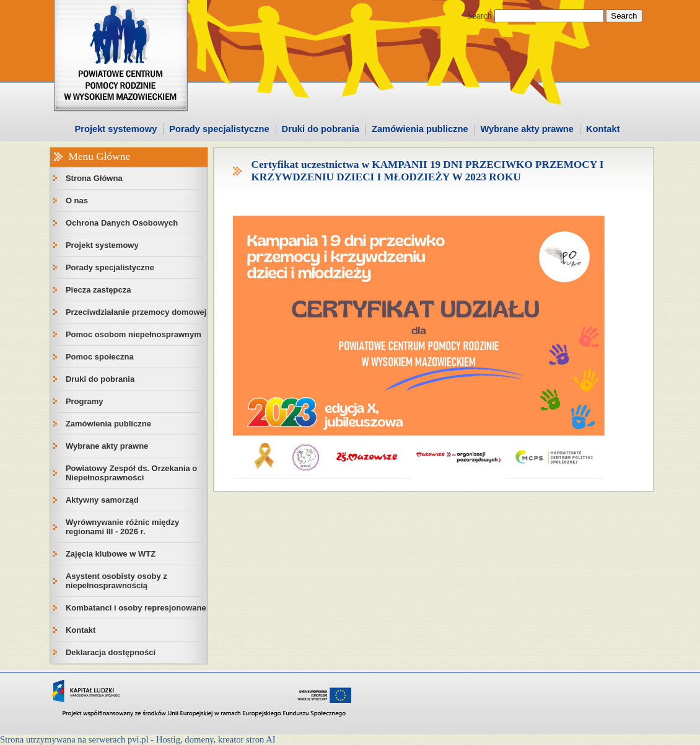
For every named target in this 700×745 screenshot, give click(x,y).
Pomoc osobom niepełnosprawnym (133, 334)
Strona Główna (94, 178)
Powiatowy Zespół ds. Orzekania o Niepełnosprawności (131, 473)
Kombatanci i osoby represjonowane (136, 608)
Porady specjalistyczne (219, 129)
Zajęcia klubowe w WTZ (111, 554)
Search (479, 15)
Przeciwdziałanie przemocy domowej (136, 312)
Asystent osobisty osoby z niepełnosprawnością (116, 581)
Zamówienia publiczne (420, 129)
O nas (77, 201)
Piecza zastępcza (98, 290)
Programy (85, 401)
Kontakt (603, 129)
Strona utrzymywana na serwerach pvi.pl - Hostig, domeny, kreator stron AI (138, 739)
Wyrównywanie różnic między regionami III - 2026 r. (122, 527)
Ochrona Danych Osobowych (122, 223)
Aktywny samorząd (102, 500)
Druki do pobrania (321, 129)
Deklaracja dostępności (111, 652)
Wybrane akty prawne (527, 129)
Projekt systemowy (116, 129)
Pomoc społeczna (100, 357)
